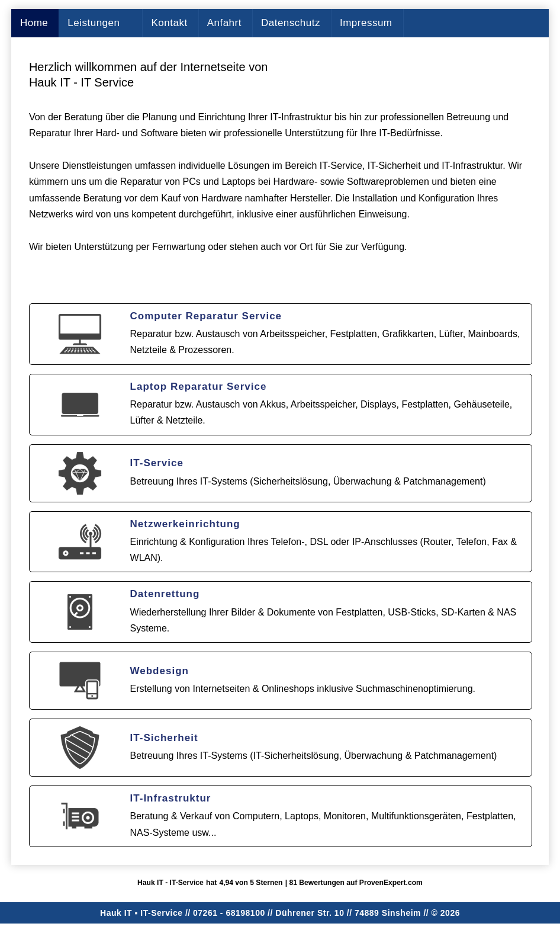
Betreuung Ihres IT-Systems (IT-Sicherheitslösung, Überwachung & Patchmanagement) (314, 756)
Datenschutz (291, 23)
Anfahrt (224, 23)
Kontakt (169, 23)
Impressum (366, 23)
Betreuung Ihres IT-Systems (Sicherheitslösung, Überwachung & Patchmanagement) (308, 481)
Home (34, 23)
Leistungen (94, 23)
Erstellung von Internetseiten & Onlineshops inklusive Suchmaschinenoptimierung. (303, 689)
